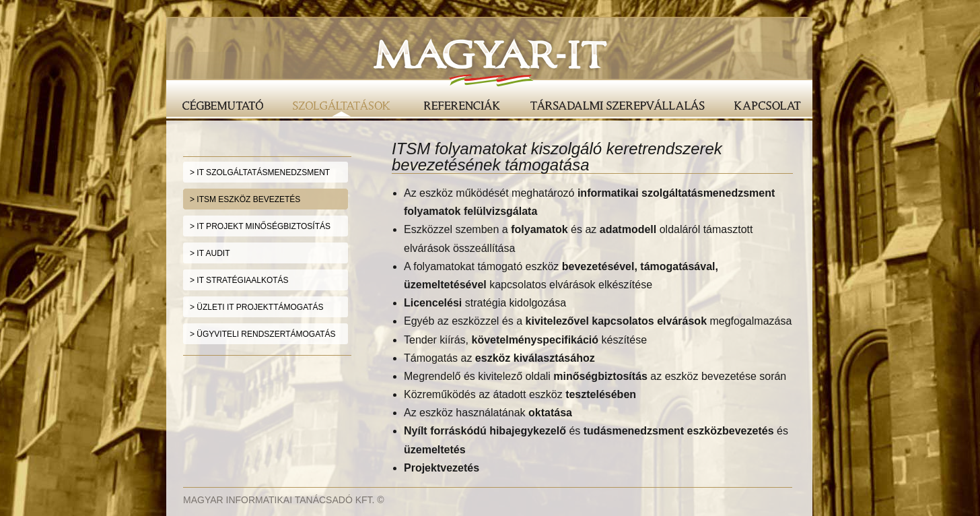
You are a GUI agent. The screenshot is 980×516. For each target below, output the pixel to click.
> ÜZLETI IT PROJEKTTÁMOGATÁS (257, 307)
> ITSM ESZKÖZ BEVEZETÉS (245, 199)
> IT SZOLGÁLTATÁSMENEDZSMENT (260, 172)
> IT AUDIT (210, 253)
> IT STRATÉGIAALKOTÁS (239, 280)
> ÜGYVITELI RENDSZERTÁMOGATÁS (263, 334)
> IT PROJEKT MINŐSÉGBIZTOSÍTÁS (260, 226)
